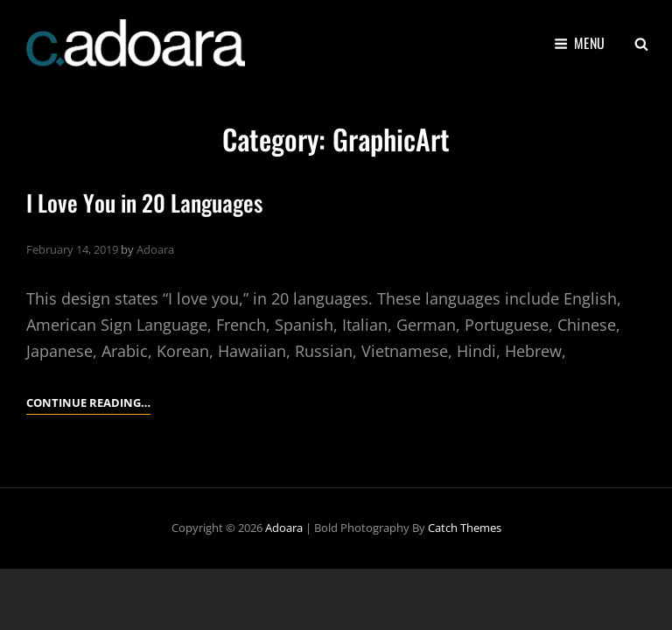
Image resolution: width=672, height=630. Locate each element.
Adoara (155, 249)
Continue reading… (88, 402)
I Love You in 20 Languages (144, 203)
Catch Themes (465, 528)
